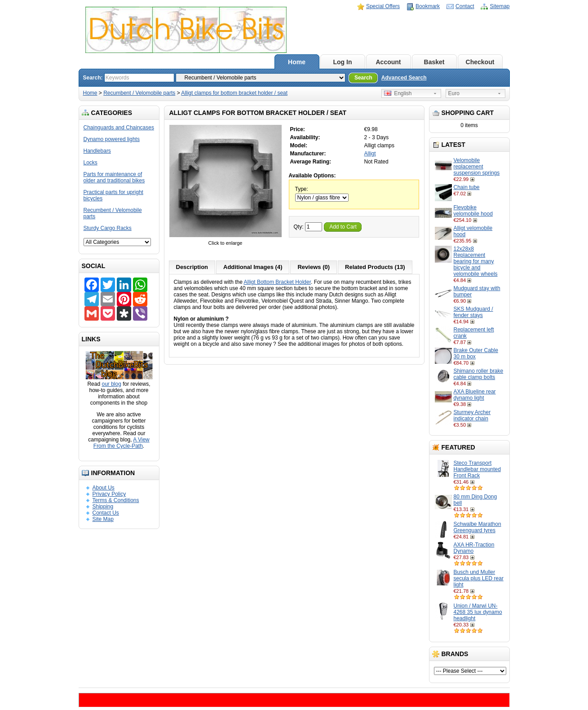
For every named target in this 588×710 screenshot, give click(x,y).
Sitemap (500, 6)
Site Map (103, 519)
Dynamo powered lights (112, 139)
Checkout (480, 62)
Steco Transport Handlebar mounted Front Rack (477, 469)
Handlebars (97, 151)
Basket (434, 62)
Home (297, 62)
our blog (111, 384)
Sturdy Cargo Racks (108, 228)
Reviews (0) (314, 267)
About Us (104, 488)
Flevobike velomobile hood (473, 211)
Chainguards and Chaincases (119, 128)
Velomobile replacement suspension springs (477, 167)
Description (192, 267)
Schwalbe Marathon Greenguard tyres (477, 527)
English (398, 93)
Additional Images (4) (253, 267)
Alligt (370, 154)
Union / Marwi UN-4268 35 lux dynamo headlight (478, 612)
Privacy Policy (109, 494)
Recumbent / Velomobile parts (139, 93)
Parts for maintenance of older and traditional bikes (114, 177)
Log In (343, 62)
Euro (454, 93)
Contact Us (106, 513)
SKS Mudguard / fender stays (473, 312)
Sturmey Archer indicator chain (472, 415)
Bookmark (428, 6)
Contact (465, 6)
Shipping (103, 507)
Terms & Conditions (116, 500)
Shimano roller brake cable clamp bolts (479, 374)
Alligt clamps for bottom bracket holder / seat (234, 93)
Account (389, 62)
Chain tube (467, 187)
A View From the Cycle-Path (122, 443)
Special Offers (383, 6)
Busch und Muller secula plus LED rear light (479, 578)
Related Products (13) (375, 267)
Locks (91, 163)
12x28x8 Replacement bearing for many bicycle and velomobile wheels (476, 261)
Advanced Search (404, 78)
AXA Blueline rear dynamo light (475, 395)
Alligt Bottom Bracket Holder (277, 282)
